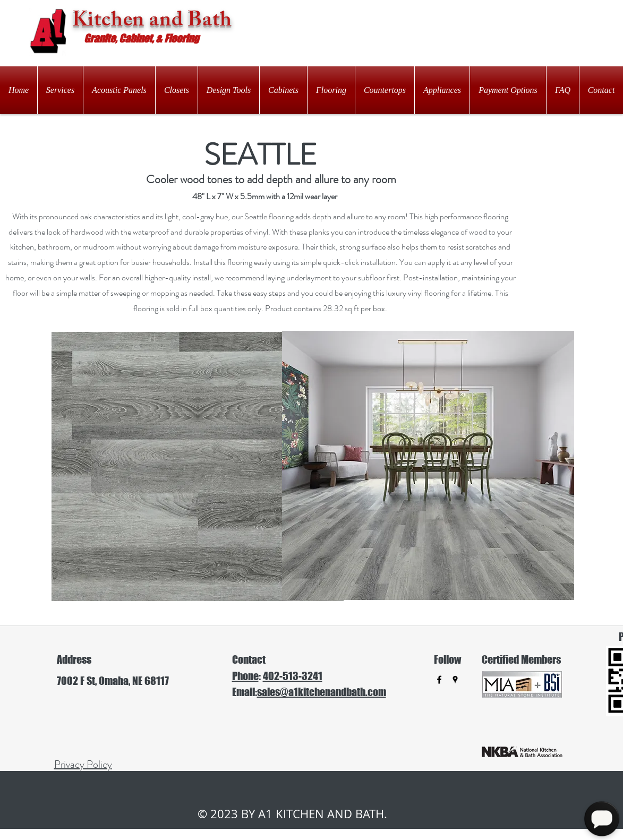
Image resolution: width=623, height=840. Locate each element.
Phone (245, 676)
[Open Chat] (602, 819)
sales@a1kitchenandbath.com (322, 692)
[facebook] (439, 680)
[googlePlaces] (455, 680)
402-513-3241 (293, 676)
